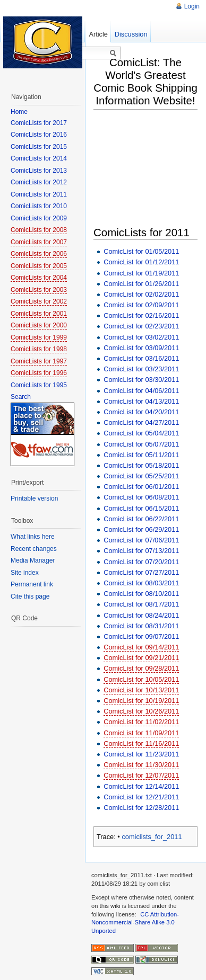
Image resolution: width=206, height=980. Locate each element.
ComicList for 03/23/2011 (141, 369)
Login (192, 6)
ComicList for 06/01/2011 (141, 487)
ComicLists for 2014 (39, 158)
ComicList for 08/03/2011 (141, 583)
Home (19, 112)
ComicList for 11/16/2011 (141, 743)
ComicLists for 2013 (39, 171)
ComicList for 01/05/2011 (141, 251)
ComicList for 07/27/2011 (141, 572)
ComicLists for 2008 (39, 230)
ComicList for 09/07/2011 (141, 636)
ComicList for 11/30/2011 (141, 765)
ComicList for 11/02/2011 (141, 722)
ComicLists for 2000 (39, 325)
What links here (33, 537)
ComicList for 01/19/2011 (141, 273)
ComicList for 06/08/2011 (141, 497)
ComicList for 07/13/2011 (141, 551)
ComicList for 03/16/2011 (141, 358)
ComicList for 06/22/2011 (141, 519)
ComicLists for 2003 (39, 290)
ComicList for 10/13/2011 (141, 690)
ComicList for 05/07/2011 (141, 444)
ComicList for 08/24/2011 (141, 615)
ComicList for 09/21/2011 (141, 658)
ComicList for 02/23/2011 (141, 326)
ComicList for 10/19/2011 (141, 701)
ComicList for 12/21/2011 (141, 797)
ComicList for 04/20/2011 (141, 412)
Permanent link (32, 584)
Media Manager (33, 560)
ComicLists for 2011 (39, 194)
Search (21, 397)
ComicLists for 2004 (39, 278)
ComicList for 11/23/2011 (141, 754)
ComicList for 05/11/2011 (141, 455)
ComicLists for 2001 (39, 314)
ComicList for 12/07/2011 (141, 775)
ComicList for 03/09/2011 (141, 348)
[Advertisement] (150, 169)
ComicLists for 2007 (39, 242)
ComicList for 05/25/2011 (141, 476)
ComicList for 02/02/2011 (141, 294)
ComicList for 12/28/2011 (141, 808)
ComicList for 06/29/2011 (141, 529)
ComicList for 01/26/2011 (141, 284)
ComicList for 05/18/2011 (141, 465)
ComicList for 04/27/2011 (141, 422)
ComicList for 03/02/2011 (141, 337)
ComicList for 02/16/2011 (141, 315)
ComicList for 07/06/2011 (141, 540)
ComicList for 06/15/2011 (141, 508)
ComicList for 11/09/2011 (141, 733)
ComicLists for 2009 (39, 218)
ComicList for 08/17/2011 (141, 604)
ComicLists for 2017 (39, 123)
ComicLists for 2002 (39, 301)
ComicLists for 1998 (39, 349)
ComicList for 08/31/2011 (141, 626)
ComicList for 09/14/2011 (141, 647)
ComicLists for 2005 (39, 266)
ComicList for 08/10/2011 (141, 594)
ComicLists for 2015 (39, 147)
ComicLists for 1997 (39, 361)
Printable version (34, 498)
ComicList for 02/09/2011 (141, 305)
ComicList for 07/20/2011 (141, 562)
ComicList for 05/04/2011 (141, 433)
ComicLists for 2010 (39, 206)
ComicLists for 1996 (39, 373)
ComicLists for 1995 (39, 385)
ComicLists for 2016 (39, 135)
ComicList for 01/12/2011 (141, 262)
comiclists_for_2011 (152, 837)
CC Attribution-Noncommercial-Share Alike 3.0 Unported (135, 923)
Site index (25, 573)
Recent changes (34, 549)
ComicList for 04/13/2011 (141, 401)
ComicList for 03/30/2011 (141, 380)
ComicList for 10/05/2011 (141, 679)
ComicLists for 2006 (39, 254)
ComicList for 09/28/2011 (141, 668)
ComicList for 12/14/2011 (141, 786)
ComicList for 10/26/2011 (141, 711)
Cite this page (30, 596)
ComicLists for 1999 (39, 337)
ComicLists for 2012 (39, 182)
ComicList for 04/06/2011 (141, 391)
